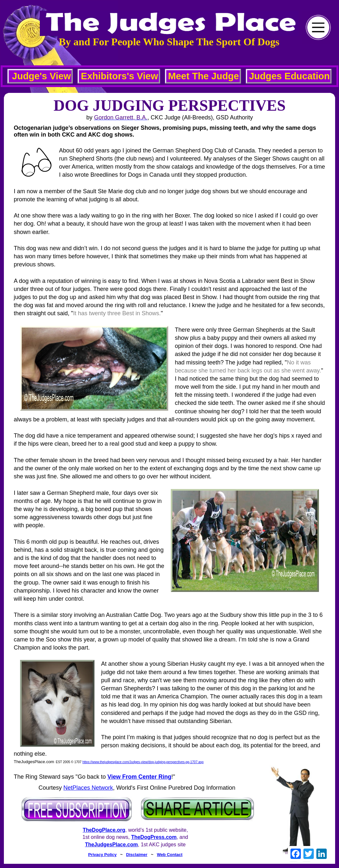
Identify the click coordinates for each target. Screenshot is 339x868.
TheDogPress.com (154, 837)
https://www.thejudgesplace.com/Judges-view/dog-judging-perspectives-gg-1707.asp (143, 762)
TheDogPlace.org (104, 830)
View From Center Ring (139, 777)
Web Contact (170, 855)
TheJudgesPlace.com (112, 845)
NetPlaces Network (88, 788)
